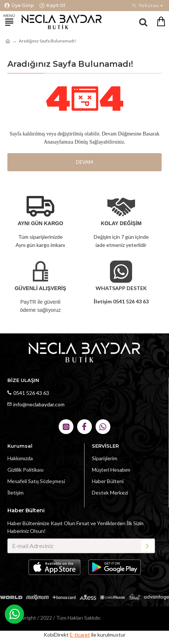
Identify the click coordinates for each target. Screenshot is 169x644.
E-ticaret (80, 635)
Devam (84, 162)
